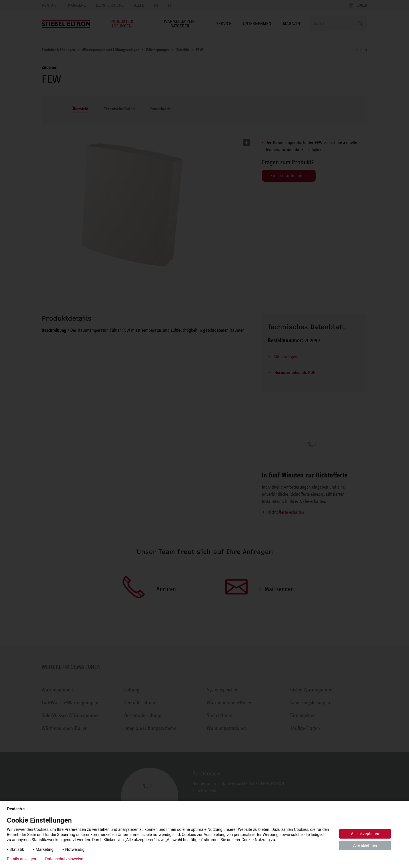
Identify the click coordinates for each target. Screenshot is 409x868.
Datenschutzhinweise (64, 859)
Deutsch (17, 809)
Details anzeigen (21, 859)
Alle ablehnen (365, 845)
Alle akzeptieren (365, 834)
